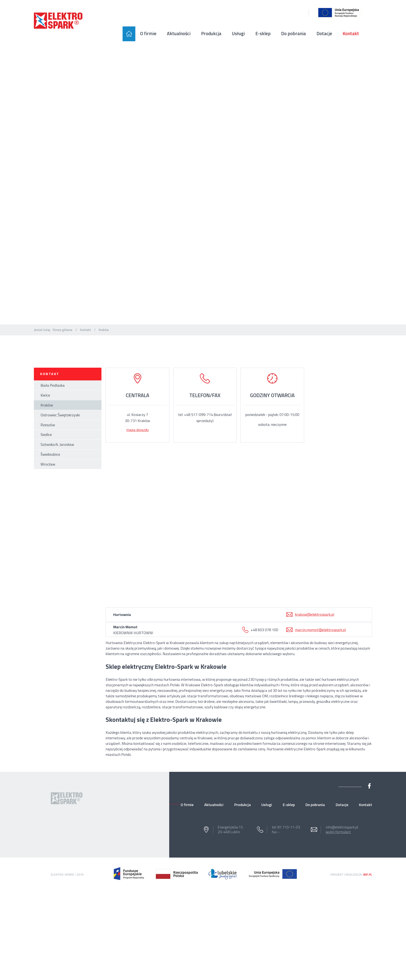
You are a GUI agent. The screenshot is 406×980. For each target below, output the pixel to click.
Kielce (45, 395)
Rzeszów (48, 425)
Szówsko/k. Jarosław (57, 444)
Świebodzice (50, 454)
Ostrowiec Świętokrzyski (60, 415)
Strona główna (62, 330)
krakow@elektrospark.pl (315, 614)
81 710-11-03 (289, 827)
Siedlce (46, 434)
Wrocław (48, 464)
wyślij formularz (338, 832)
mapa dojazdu (138, 430)
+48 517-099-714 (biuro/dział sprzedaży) (208, 418)
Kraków (47, 405)
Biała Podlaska (53, 385)
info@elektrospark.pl (342, 827)
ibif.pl (368, 874)
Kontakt (85, 330)
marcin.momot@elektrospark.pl (320, 630)
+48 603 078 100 (264, 630)
